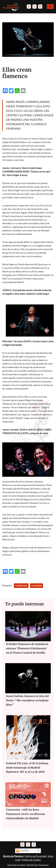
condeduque (21, 586)
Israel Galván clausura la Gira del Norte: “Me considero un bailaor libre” (27, 700)
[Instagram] (40, 7)
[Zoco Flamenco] (11, 7)
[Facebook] (29, 7)
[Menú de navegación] (50, 7)
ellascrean (37, 586)
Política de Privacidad (36, 856)
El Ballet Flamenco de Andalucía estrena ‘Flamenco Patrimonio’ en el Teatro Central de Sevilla (27, 648)
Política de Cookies (32, 860)
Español (22, 851)
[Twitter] (34, 7)
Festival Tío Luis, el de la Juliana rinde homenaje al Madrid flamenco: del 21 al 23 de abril (27, 768)
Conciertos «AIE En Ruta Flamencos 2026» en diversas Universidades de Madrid (25, 814)
